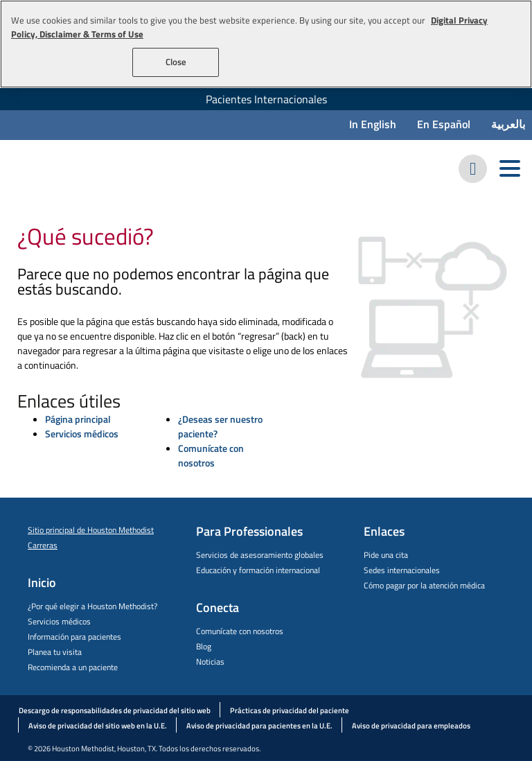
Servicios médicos (82, 434)
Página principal (78, 419)
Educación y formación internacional (258, 570)
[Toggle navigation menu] (509, 169)
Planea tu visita (55, 652)
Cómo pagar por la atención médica (424, 585)
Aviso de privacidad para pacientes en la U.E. (259, 726)
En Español (444, 124)
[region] (266, 44)
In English (373, 124)
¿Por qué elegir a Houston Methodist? (92, 606)
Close (176, 62)
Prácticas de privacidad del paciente (290, 710)
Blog (204, 646)
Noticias (210, 662)
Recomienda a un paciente (73, 667)
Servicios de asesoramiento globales (260, 555)
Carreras (43, 545)
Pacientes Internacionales (266, 99)
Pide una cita (386, 555)
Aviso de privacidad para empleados (411, 726)
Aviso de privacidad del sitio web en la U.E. (98, 726)
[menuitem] (266, 99)
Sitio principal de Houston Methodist (91, 530)
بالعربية (508, 124)
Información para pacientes (74, 637)
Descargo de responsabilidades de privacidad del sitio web (115, 710)
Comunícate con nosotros (211, 455)
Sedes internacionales (402, 570)
